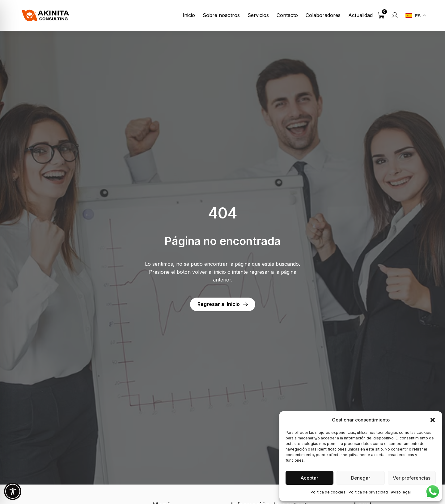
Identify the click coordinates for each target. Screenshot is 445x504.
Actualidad (360, 15)
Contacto (287, 15)
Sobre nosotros (221, 15)
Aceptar (309, 478)
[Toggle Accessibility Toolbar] (13, 491)
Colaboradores (323, 15)
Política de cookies (328, 492)
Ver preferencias (412, 478)
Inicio (189, 15)
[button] (433, 420)
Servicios (258, 15)
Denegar (361, 478)
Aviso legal (401, 492)
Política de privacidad (368, 492)
